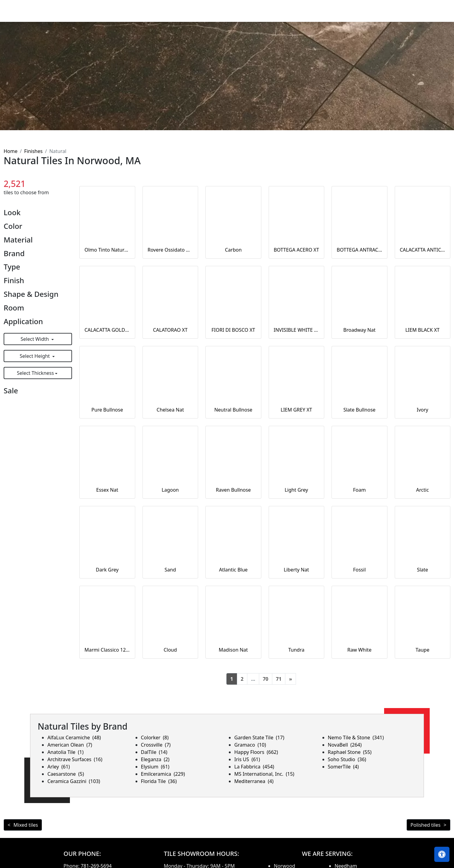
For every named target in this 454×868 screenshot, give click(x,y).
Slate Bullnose (359, 410)
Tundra (296, 650)
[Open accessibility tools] (442, 854)
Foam (359, 490)
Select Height (35, 356)
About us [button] (396, 15)
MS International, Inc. (264, 774)
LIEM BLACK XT (423, 330)
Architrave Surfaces (75, 759)
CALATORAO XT (170, 330)
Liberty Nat (296, 570)
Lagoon (170, 490)
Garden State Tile (259, 737)
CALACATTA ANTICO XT (423, 250)
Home (231, 15)
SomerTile (343, 767)
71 (279, 679)
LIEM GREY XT (296, 410)
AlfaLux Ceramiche (74, 737)
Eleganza (155, 759)
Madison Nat (233, 650)
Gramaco (250, 745)
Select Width (35, 339)
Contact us (433, 15)
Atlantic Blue (233, 570)
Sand (170, 570)
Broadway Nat (359, 330)
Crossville (156, 745)
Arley (59, 767)
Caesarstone (66, 774)
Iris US (247, 759)
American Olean (70, 745)
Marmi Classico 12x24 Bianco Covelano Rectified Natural (107, 650)
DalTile (154, 752)
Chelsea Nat (170, 410)
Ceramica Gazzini (74, 781)
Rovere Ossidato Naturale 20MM (170, 250)
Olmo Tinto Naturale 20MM (107, 250)
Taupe (423, 650)
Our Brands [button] (333, 15)
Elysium (155, 767)
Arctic (422, 490)
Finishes (33, 151)
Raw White (359, 650)
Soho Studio (347, 759)
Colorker (155, 737)
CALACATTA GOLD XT (107, 330)
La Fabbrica (254, 767)
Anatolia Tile (65, 752)
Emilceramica (163, 774)
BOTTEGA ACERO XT (296, 250)
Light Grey (296, 490)
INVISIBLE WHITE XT (297, 330)
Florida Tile (159, 781)
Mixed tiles (26, 825)
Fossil (359, 570)
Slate (423, 570)
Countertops (296, 15)
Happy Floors (256, 752)
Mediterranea (254, 781)
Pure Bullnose (107, 410)
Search (369, 15)
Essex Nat (107, 490)
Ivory (422, 410)
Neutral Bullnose (233, 410)
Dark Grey (107, 570)
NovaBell (345, 745)
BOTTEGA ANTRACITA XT (359, 250)
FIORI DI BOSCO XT (233, 330)
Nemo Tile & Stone (356, 737)
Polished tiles (426, 825)
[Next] (291, 679)
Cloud (170, 650)
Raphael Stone (350, 752)
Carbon (233, 250)
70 (266, 679)
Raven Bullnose (233, 490)
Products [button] (258, 15)
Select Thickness (35, 373)
